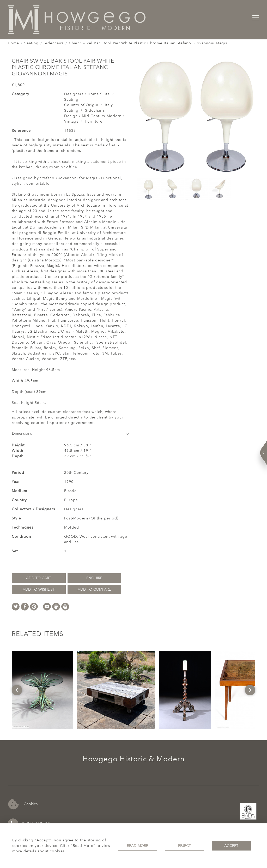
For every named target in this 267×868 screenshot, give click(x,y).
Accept (231, 846)
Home (13, 43)
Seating (31, 43)
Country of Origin (81, 105)
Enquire (94, 578)
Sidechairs (54, 43)
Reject (184, 846)
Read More (138, 846)
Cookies (23, 804)
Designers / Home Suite (87, 94)
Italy (109, 105)
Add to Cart (39, 578)
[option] (42, 690)
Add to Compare (94, 589)
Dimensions (71, 433)
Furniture (94, 121)
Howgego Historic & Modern (134, 759)
